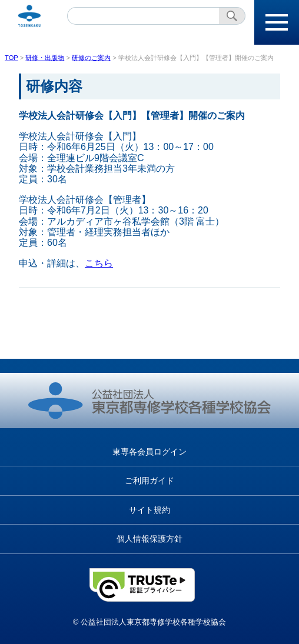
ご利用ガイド (149, 481)
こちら (99, 263)
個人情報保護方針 (149, 539)
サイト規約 (149, 510)
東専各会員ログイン (149, 452)
